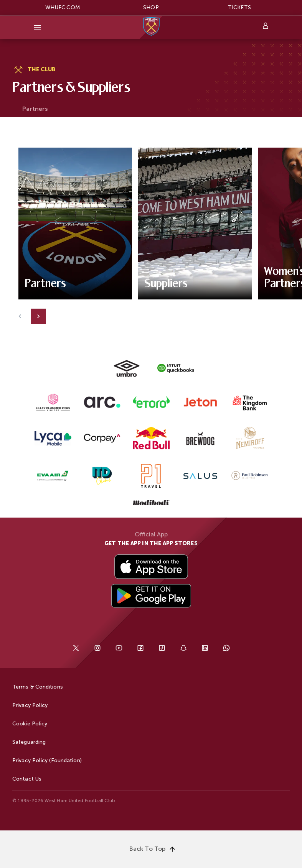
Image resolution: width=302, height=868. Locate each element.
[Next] (38, 316)
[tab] (35, 109)
